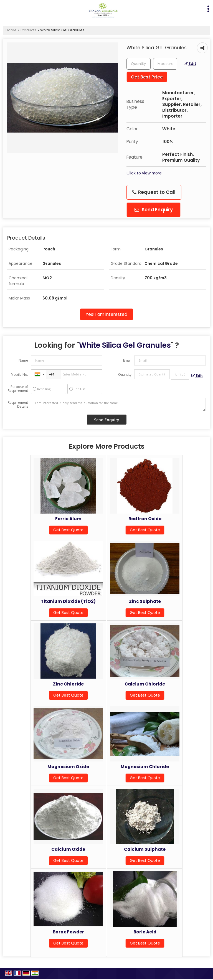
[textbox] (165, 64)
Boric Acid (145, 932)
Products (28, 30)
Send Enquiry (154, 210)
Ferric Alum (68, 519)
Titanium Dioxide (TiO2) (68, 601)
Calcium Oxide (68, 849)
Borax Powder (68, 932)
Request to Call (154, 192)
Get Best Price (147, 77)
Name (23, 360)
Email (127, 360)
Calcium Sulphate (145, 849)
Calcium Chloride (145, 684)
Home (11, 30)
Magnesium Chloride (145, 767)
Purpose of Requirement (18, 389)
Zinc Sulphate (145, 601)
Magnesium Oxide (68, 767)
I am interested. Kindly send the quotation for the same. (118, 405)
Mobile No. (19, 375)
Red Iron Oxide (145, 519)
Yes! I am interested (106, 314)
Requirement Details (18, 405)
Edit (190, 64)
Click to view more (144, 173)
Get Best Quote (68, 530)
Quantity (125, 375)
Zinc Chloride (68, 684)
